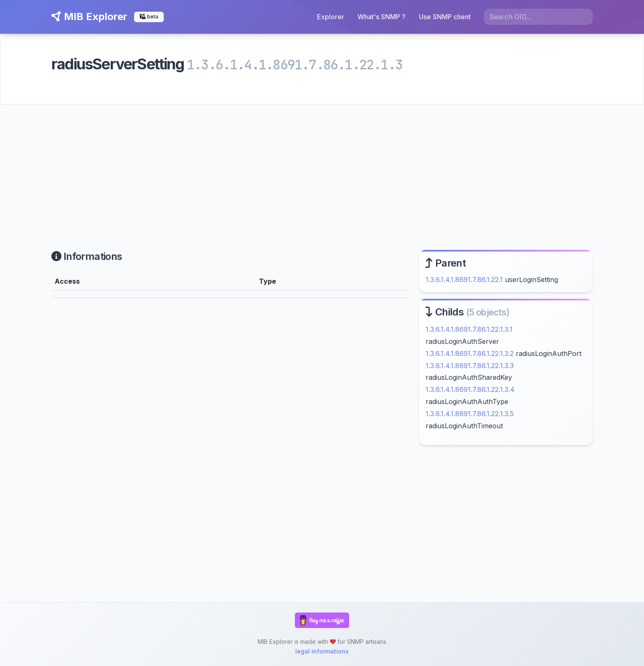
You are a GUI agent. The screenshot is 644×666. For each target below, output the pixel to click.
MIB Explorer (89, 17)
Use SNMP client (445, 17)
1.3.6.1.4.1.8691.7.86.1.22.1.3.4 (470, 389)
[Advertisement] (322, 167)
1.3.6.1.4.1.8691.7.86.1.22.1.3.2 (470, 353)
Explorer (331, 17)
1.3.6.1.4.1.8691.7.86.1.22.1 (464, 280)
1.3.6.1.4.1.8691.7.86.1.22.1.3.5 (470, 414)
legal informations (322, 651)
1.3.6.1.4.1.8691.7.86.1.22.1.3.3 (470, 366)
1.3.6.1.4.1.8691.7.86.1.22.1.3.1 (469, 329)
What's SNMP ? (382, 17)
